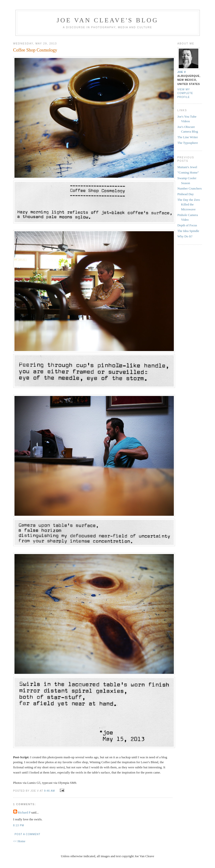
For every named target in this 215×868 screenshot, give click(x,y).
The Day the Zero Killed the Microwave (189, 204)
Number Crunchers (190, 188)
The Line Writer (188, 137)
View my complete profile (185, 93)
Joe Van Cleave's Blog (107, 20)
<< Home (19, 841)
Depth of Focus (187, 225)
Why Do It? (185, 236)
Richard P (24, 812)
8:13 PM (19, 825)
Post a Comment (28, 834)
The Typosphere (188, 143)
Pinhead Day (186, 194)
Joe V (182, 72)
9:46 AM (50, 791)
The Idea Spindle (188, 231)
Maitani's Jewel (187, 167)
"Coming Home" (188, 172)
